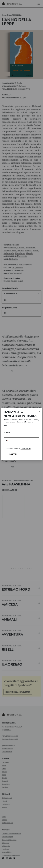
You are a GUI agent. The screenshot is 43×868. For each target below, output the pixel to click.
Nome (6, 426)
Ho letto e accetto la (17, 449)
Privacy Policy (26, 449)
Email (6, 441)
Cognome (7, 433)
